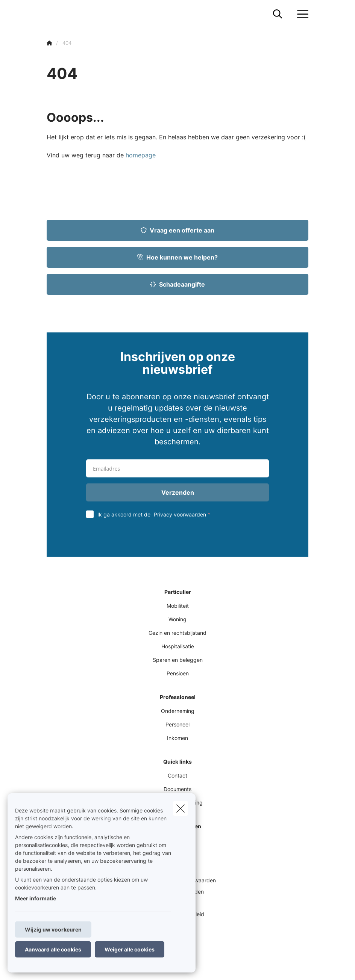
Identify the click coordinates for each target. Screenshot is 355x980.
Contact (177, 775)
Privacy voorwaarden (180, 514)
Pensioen (178, 673)
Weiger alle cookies (130, 949)
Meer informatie (36, 898)
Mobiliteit (178, 606)
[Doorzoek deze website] (278, 14)
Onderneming (178, 711)
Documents (177, 789)
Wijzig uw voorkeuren (53, 929)
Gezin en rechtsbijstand (177, 633)
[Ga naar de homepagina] (51, 14)
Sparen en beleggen (178, 660)
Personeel (177, 724)
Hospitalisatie (178, 646)
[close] (181, 808)
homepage (141, 155)
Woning (177, 619)
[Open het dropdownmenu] (301, 14)
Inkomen (177, 738)
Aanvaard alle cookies (53, 949)
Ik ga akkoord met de (156, 514)
